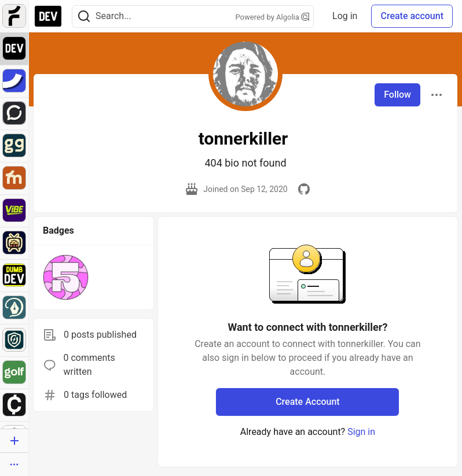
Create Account (308, 402)
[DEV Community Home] (48, 16)
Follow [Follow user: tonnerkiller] (397, 95)
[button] (66, 277)
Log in (345, 16)
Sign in (361, 432)
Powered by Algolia (273, 17)
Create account (412, 16)
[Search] (84, 16)
